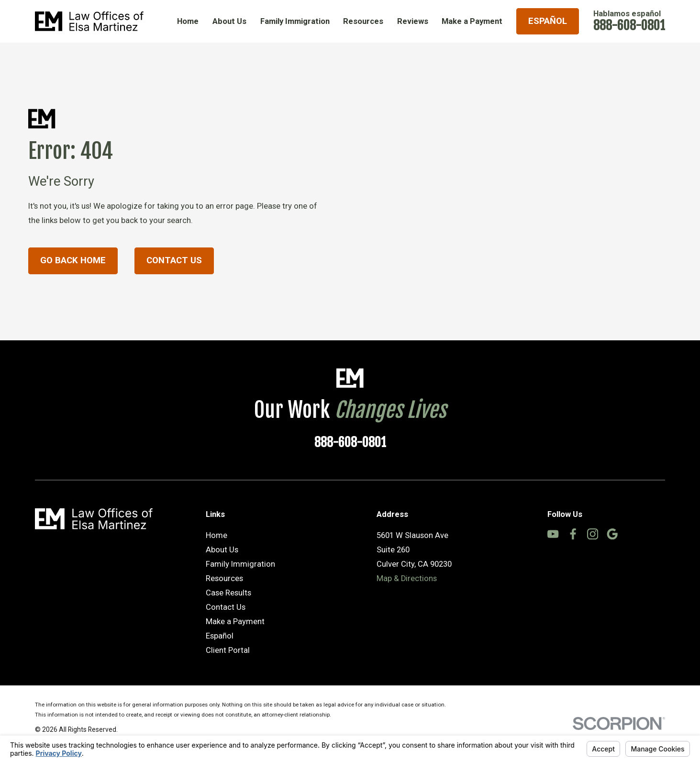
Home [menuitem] (188, 21)
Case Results (228, 593)
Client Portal (228, 650)
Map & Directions (407, 578)
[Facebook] (573, 534)
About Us (222, 550)
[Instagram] (593, 534)
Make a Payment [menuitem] (472, 21)
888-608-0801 (629, 25)
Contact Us (174, 260)
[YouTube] (553, 534)
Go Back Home (73, 260)
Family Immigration (240, 564)
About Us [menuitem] (229, 21)
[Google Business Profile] (612, 534)
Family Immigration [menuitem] (295, 21)
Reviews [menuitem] (413, 21)
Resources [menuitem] (363, 21)
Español (548, 21)
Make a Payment (235, 622)
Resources (224, 578)
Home (217, 535)
